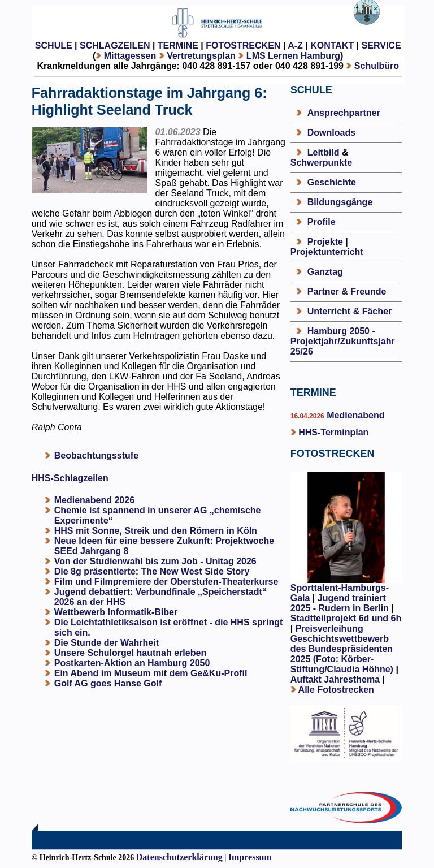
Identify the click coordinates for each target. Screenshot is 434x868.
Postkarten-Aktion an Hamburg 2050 (132, 663)
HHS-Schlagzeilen (70, 478)
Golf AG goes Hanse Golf (108, 683)
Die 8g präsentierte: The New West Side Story (152, 571)
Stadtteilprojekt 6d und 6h (346, 618)
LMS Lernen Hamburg (293, 56)
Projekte (325, 242)
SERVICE (381, 46)
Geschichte (332, 182)
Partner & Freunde (347, 292)
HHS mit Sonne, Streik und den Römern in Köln (156, 531)
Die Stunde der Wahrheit (107, 643)
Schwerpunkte (321, 163)
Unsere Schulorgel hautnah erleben (130, 653)
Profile (322, 222)
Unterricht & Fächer (350, 311)
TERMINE (178, 46)
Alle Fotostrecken (336, 690)
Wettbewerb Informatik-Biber (116, 612)
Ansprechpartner (344, 113)
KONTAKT (332, 46)
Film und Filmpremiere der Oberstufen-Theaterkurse (166, 582)
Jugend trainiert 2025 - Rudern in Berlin (340, 603)
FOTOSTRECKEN (243, 46)
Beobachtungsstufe (96, 455)
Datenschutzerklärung (179, 857)
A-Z (295, 46)
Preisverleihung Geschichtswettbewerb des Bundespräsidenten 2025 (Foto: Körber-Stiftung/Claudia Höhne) (342, 649)
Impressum (250, 857)
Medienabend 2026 (94, 500)
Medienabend (355, 415)
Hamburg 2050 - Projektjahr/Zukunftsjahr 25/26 (343, 341)
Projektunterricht (327, 252)
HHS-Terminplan (333, 432)
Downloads (331, 133)
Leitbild (324, 152)
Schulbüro (377, 66)
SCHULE (54, 46)
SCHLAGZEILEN (115, 46)
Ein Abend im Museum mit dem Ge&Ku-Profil (151, 673)
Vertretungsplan (201, 56)
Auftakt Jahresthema (335, 679)
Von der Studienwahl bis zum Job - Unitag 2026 (155, 561)
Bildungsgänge (340, 202)
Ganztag (325, 272)
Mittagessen (130, 56)
